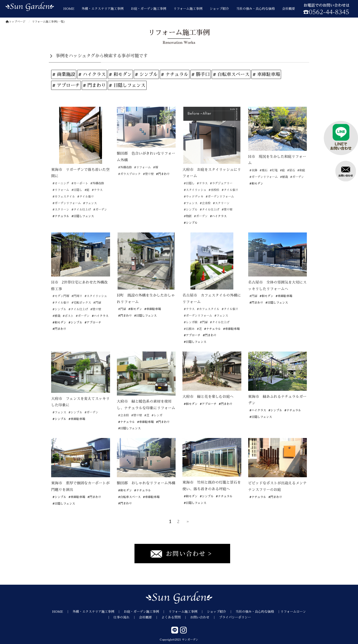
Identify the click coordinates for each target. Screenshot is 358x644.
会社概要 (289, 9)
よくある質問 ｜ (176, 617)
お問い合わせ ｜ (205, 617)
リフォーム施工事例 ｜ (188, 612)
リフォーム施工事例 (188, 9)
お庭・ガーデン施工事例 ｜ (146, 612)
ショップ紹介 (219, 9)
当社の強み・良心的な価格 (256, 9)
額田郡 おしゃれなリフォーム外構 (146, 483)
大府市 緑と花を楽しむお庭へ (208, 397)
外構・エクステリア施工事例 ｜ (98, 612)
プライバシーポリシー (235, 617)
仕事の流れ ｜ (126, 617)
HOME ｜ (62, 612)
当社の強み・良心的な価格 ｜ (258, 612)
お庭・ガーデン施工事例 (149, 9)
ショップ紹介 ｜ (221, 612)
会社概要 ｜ (150, 617)
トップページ (16, 22)
